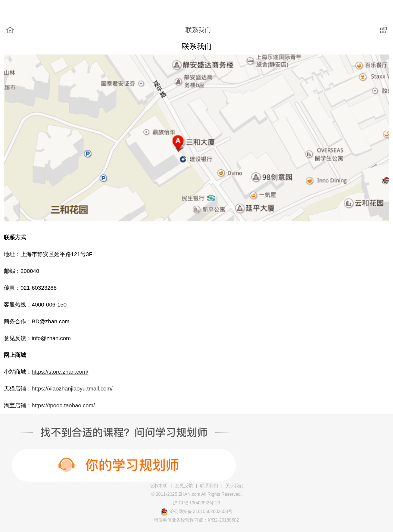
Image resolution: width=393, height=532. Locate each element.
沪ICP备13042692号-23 (196, 503)
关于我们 (234, 486)
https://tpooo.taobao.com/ (63, 405)
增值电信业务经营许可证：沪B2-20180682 (196, 520)
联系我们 (209, 486)
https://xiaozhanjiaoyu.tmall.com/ (72, 388)
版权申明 (159, 486)
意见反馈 (184, 486)
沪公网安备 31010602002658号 (201, 511)
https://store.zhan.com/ (60, 372)
